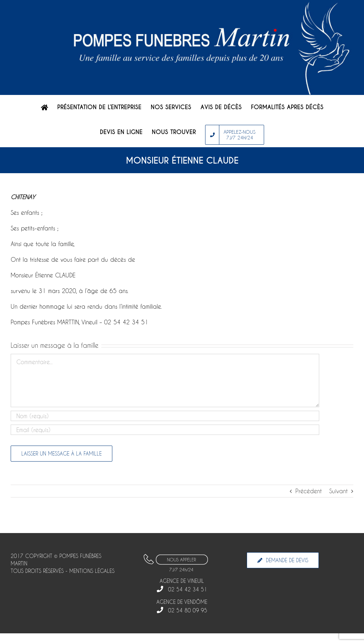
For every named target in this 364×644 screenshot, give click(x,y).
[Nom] (165, 416)
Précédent (309, 491)
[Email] (165, 430)
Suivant (338, 491)
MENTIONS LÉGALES (92, 571)
